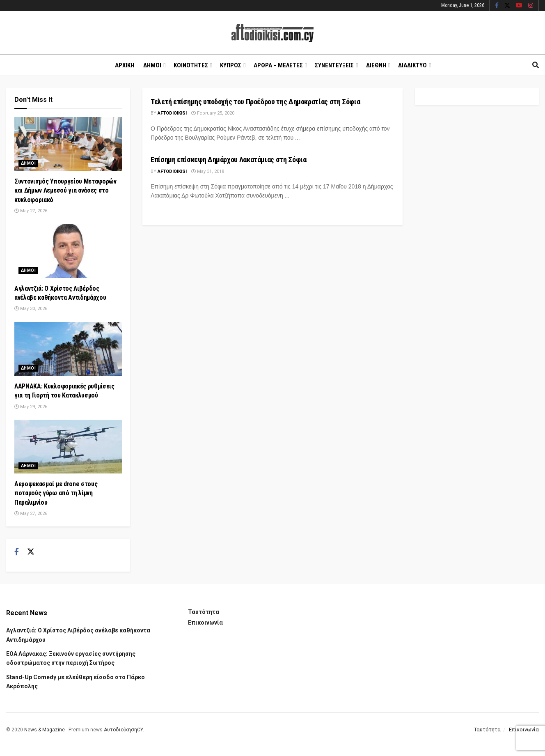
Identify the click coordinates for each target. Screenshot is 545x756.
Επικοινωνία (205, 623)
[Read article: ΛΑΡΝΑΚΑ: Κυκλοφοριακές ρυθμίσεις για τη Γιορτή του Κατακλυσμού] (68, 349)
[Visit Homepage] (272, 33)
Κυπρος (231, 65)
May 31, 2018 (208, 171)
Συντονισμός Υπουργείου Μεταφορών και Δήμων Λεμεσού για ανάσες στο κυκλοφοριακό (65, 191)
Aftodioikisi (172, 113)
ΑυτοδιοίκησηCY (123, 730)
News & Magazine (45, 730)
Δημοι (152, 65)
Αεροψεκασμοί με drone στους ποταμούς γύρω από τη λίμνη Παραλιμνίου (56, 493)
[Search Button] (536, 65)
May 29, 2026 (31, 407)
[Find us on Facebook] (17, 552)
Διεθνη (376, 65)
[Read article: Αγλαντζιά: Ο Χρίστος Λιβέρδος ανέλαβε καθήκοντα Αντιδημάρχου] (68, 251)
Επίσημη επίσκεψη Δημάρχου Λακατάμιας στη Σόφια (228, 160)
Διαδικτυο (412, 65)
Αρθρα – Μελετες (278, 65)
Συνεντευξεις (334, 65)
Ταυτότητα (204, 612)
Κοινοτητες (191, 65)
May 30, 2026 (31, 309)
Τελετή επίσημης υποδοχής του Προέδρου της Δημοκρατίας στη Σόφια (255, 102)
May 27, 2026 (31, 211)
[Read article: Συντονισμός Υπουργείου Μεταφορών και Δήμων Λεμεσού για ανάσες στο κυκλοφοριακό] (68, 144)
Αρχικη (125, 65)
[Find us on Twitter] (31, 552)
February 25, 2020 (213, 113)
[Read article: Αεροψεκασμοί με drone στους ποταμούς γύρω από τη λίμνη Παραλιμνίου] (68, 447)
